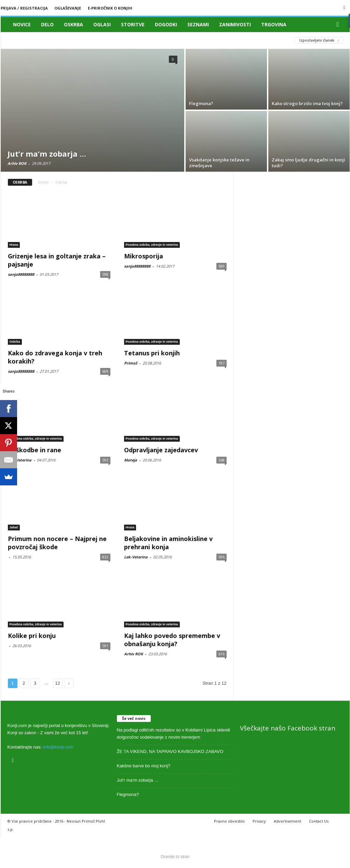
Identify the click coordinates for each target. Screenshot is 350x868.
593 (105, 460)
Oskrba (73, 24)
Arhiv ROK (17, 163)
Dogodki (166, 24)
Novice (22, 24)
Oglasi (102, 24)
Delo (47, 24)
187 (221, 363)
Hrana (14, 245)
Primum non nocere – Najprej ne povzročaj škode (57, 543)
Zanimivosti (235, 24)
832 (105, 557)
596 (221, 557)
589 (221, 266)
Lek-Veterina (20, 460)
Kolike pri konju (32, 636)
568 (221, 460)
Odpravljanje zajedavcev (161, 450)
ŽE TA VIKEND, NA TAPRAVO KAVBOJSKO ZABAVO (170, 751)
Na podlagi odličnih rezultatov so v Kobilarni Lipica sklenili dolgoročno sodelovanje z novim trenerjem (174, 734)
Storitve (133, 24)
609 (105, 371)
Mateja (131, 460)
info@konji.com (58, 747)
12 (57, 683)
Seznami (198, 24)
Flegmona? (128, 794)
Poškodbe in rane (35, 450)
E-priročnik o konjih (110, 8)
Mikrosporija (144, 256)
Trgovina (274, 24)
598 (105, 274)
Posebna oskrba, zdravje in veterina (152, 245)
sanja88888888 (21, 274)
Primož (131, 363)
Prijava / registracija (24, 8)
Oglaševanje (68, 8)
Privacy (259, 821)
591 (105, 646)
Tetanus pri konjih (152, 353)
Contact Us (319, 821)
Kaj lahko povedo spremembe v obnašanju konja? (172, 640)
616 (221, 654)
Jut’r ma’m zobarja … (138, 780)
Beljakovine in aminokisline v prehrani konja (168, 543)
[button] (339, 25)
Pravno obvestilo (229, 821)
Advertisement (287, 821)
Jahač (14, 527)
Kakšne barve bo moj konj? (144, 766)
